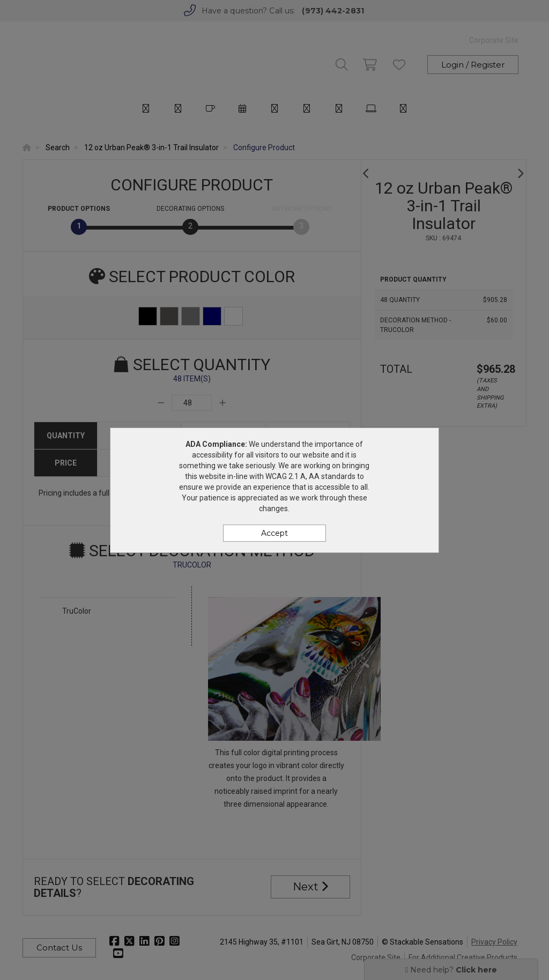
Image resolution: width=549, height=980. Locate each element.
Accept (274, 533)
